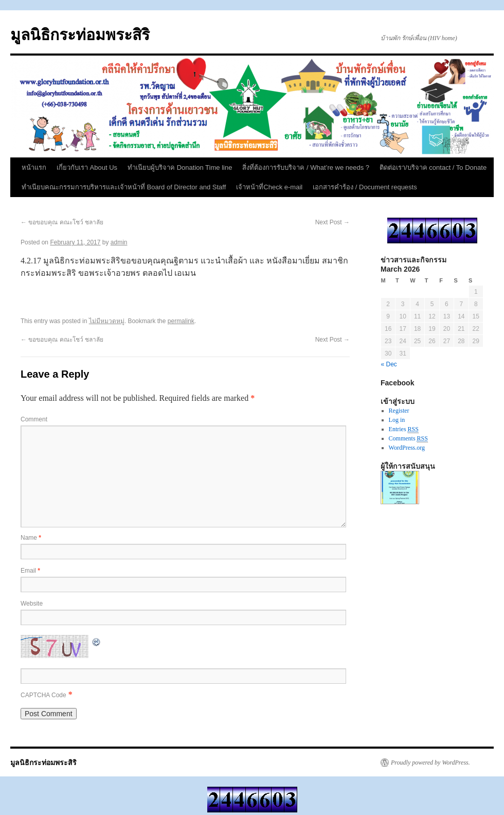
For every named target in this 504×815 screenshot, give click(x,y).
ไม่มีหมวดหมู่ (107, 321)
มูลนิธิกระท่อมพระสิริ (80, 35)
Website (32, 604)
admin (119, 242)
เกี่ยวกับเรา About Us (87, 167)
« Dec (389, 364)
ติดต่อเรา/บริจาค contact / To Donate (433, 167)
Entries (404, 429)
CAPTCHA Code (43, 695)
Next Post (332, 222)
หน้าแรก (34, 167)
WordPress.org (407, 448)
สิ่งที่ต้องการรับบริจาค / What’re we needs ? (306, 167)
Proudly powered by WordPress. (430, 763)
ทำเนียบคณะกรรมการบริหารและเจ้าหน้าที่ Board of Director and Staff (124, 187)
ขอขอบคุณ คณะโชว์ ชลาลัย (62, 222)
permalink (181, 321)
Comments (408, 439)
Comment (34, 419)
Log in (397, 420)
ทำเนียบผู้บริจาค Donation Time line (180, 167)
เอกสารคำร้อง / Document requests (365, 187)
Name (31, 538)
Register (399, 411)
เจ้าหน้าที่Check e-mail (269, 187)
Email (30, 571)
